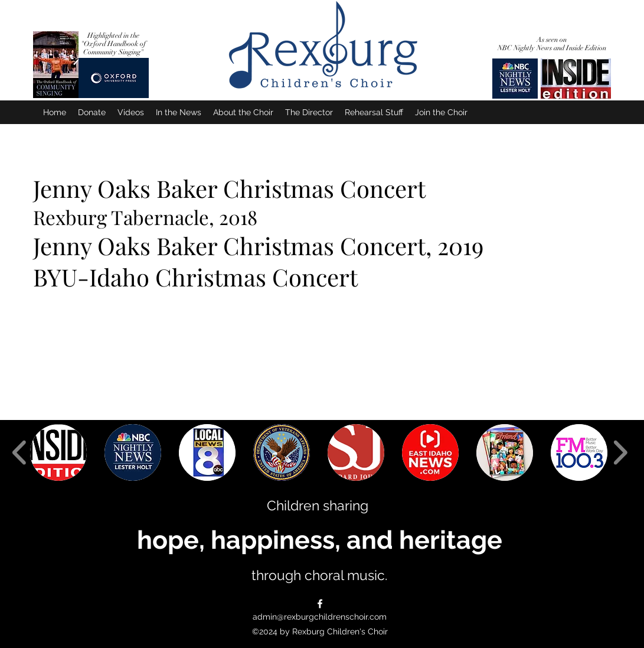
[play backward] (20, 452)
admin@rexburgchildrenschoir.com (320, 617)
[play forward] (620, 452)
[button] (58, 452)
